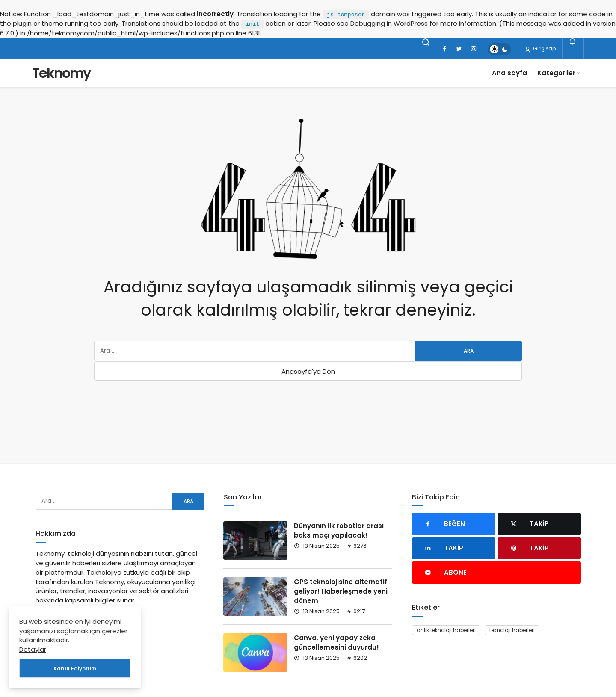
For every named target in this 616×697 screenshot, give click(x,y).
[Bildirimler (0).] (573, 41)
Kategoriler (556, 73)
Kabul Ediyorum (75, 669)
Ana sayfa (509, 73)
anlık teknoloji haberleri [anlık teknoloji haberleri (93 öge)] (446, 630)
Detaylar (33, 649)
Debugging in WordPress (389, 23)
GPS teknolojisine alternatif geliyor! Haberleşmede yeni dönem (341, 591)
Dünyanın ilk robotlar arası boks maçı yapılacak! (339, 530)
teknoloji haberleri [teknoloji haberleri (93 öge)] (512, 630)
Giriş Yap (540, 49)
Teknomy (61, 73)
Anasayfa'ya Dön (308, 371)
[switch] (499, 49)
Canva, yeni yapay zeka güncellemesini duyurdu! (336, 642)
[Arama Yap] (426, 42)
